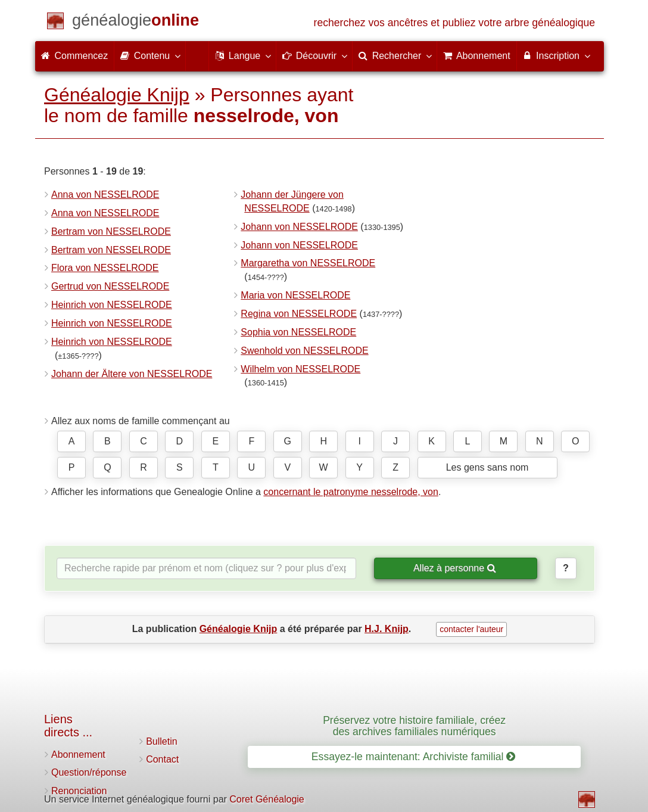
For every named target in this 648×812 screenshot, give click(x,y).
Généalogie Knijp (117, 95)
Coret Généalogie (267, 799)
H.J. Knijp (387, 629)
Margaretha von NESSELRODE (308, 263)
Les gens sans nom (487, 467)
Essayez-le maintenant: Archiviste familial (414, 757)
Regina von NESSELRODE (299, 314)
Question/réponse (89, 772)
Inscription (556, 55)
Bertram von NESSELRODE (111, 231)
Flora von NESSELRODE (105, 268)
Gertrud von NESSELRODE (110, 286)
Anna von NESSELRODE (105, 195)
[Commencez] (135, 22)
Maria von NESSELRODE (295, 295)
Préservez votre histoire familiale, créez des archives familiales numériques (414, 726)
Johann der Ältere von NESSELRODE (132, 374)
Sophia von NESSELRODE (298, 332)
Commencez (74, 56)
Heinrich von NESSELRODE (112, 305)
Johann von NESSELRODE (299, 227)
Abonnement (78, 755)
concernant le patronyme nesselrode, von (351, 492)
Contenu (150, 55)
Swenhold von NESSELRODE (304, 351)
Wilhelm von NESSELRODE (300, 369)
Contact (162, 759)
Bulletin (161, 741)
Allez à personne (455, 568)
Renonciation (79, 791)
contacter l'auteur (471, 629)
